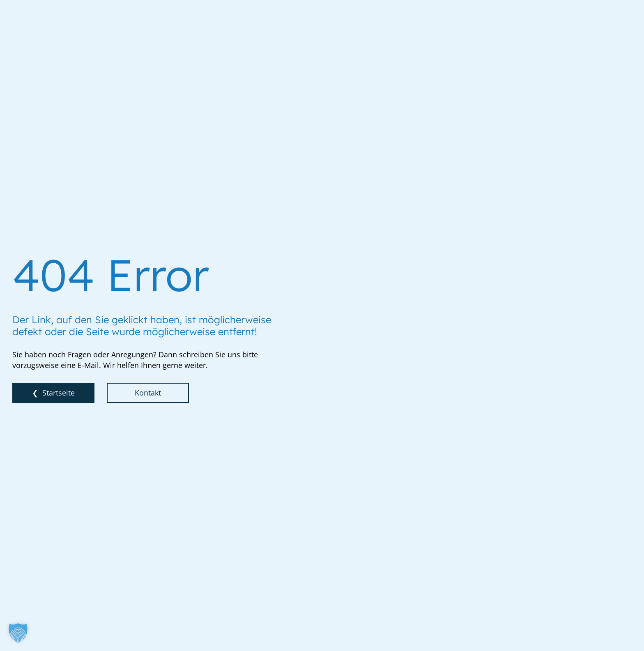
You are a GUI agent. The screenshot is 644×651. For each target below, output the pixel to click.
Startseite (59, 393)
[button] (18, 633)
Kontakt (148, 393)
